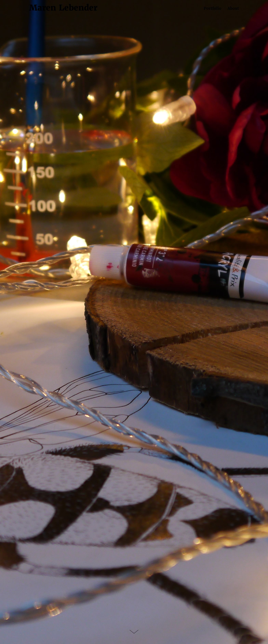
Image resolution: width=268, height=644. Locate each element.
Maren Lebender (63, 8)
